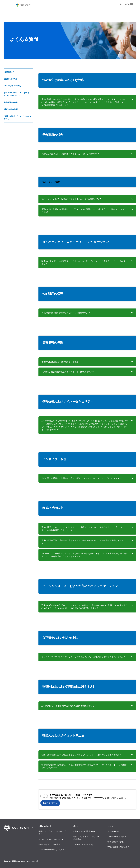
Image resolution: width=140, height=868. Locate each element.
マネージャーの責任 (13, 86)
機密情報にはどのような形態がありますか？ (61, 362)
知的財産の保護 (11, 102)
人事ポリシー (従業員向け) (84, 831)
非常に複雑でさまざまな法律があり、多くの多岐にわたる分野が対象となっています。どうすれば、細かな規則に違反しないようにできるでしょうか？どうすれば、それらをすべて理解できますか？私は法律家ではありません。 (84, 102)
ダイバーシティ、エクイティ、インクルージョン (18, 94)
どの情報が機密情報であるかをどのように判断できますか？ (68, 372)
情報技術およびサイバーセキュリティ (18, 118)
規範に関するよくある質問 (49, 844)
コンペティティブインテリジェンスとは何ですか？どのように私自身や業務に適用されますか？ (83, 657)
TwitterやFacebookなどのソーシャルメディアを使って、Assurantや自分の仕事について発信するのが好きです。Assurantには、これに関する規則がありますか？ (84, 607)
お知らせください (50, 803)
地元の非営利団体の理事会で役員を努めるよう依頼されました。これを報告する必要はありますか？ (83, 542)
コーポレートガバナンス (118, 836)
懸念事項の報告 (11, 79)
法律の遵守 (9, 72)
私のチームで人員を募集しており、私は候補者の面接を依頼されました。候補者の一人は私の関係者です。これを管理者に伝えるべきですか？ (84, 555)
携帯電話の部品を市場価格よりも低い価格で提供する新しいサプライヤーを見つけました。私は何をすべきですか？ (84, 766)
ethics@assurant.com (54, 839)
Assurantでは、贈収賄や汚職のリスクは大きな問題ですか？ (68, 706)
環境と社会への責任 (116, 842)
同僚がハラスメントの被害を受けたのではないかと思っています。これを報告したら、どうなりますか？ (84, 263)
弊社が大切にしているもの (118, 847)
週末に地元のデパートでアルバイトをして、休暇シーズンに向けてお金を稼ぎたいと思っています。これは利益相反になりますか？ (83, 529)
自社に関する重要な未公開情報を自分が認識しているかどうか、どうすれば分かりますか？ (81, 478)
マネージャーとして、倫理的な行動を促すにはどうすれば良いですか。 (73, 199)
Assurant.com (113, 831)
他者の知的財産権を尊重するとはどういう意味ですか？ (66, 313)
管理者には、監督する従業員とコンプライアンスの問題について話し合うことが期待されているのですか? (84, 211)
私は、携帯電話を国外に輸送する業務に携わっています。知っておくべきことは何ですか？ (81, 755)
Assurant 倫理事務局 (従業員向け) (52, 849)
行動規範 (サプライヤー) (83, 844)
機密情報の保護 (11, 109)
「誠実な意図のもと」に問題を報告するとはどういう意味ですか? (70, 154)
